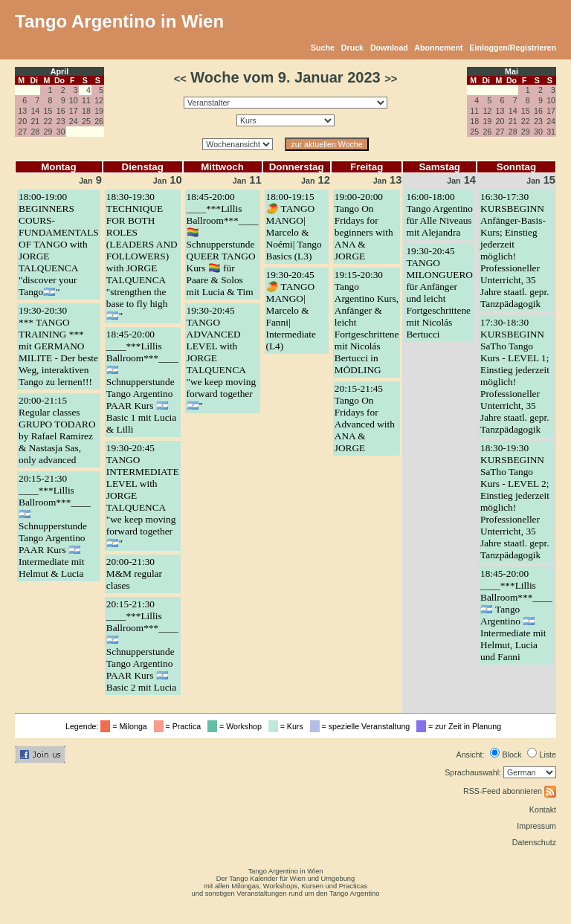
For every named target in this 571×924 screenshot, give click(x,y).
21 (35, 121)
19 (99, 111)
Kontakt (543, 810)
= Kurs (288, 726)
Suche (323, 48)
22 (48, 121)
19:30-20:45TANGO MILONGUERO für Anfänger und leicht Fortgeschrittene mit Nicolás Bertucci (439, 293)
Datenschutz (534, 842)
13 (22, 111)
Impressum (536, 826)
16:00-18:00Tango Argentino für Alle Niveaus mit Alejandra (439, 214)
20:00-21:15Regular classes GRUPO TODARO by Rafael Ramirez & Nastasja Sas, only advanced (57, 430)
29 (48, 132)
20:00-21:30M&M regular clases (134, 574)
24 (74, 121)
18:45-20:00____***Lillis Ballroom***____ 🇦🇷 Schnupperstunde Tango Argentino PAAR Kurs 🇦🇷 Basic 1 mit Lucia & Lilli (142, 382)
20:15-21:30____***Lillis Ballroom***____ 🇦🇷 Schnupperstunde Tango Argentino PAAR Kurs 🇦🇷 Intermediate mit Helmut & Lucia (55, 526)
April (59, 71)
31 (551, 132)
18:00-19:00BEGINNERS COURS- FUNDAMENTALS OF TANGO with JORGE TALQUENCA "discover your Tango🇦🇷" (59, 244)
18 (86, 111)
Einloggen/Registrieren (513, 48)
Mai (512, 71)
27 (22, 132)
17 (74, 111)
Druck (352, 48)
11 (86, 100)
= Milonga (126, 726)
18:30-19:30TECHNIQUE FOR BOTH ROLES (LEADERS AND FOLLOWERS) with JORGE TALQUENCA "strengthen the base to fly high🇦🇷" (142, 256)
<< (180, 79)
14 (35, 111)
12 (99, 100)
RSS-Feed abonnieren (510, 791)
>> (391, 79)
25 (86, 121)
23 (61, 121)
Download (389, 48)
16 (61, 111)
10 (74, 100)
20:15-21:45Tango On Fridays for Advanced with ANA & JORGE (365, 418)
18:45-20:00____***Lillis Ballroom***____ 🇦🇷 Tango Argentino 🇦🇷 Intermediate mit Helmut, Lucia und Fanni (516, 615)
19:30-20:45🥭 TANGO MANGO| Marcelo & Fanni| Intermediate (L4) (291, 310)
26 (99, 121)
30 (61, 132)
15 (48, 111)
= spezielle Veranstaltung (362, 726)
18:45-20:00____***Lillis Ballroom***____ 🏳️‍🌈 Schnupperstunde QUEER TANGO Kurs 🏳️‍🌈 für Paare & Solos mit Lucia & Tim (223, 244)
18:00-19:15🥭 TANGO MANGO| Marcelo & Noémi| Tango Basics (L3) (294, 226)
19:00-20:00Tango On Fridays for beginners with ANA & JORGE (364, 226)
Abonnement (438, 48)
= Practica (180, 726)
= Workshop (237, 726)
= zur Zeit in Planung (461, 726)
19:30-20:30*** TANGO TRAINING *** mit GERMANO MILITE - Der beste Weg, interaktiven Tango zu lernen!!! (58, 346)
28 (35, 132)
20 (22, 121)
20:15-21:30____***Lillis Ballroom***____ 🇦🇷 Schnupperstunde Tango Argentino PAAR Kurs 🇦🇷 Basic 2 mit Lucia (142, 646)
